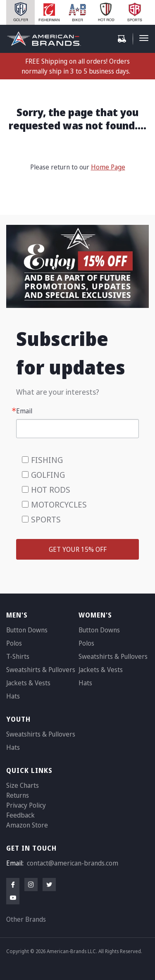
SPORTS (46, 519)
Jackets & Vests (28, 683)
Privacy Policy (26, 805)
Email (24, 411)
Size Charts (23, 785)
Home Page (108, 167)
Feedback (20, 815)
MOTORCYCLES (59, 504)
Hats (13, 696)
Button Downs (27, 630)
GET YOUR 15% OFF (78, 549)
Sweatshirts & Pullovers (41, 670)
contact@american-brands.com (73, 863)
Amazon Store (27, 825)
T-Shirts (18, 656)
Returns (18, 795)
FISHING (47, 460)
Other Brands (26, 919)
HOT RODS (51, 490)
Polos (14, 643)
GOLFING (48, 475)
